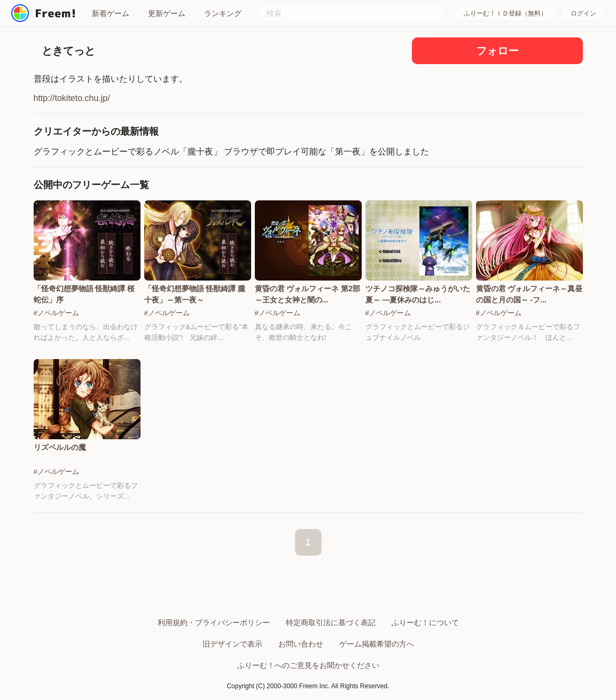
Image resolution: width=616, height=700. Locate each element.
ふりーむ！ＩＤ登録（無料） (505, 13)
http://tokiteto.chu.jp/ (72, 98)
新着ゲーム (111, 13)
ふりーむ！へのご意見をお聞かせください (308, 665)
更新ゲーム (167, 13)
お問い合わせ (301, 644)
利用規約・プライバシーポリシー (214, 623)
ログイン (583, 13)
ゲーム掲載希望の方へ (377, 644)
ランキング (223, 13)
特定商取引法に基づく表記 (331, 623)
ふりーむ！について (425, 623)
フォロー (497, 51)
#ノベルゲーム (56, 313)
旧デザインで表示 (232, 644)
